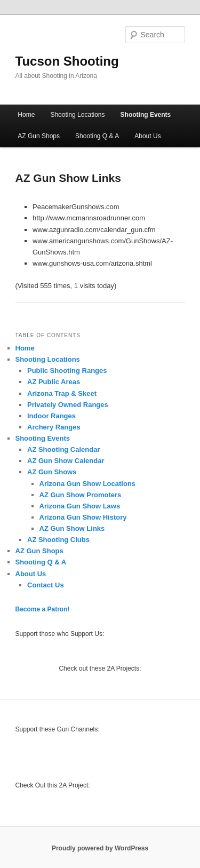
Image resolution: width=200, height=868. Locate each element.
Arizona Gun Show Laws (80, 506)
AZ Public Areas (54, 382)
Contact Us (46, 585)
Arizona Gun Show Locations (88, 484)
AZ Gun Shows (52, 472)
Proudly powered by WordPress (100, 848)
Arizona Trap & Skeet (62, 393)
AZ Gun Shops (39, 136)
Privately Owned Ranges (68, 405)
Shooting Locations (77, 115)
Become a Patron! (43, 609)
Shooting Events (146, 115)
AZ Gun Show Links (72, 528)
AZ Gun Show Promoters (81, 495)
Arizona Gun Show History (83, 517)
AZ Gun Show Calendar (66, 461)
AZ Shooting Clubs (58, 540)
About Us (147, 136)
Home (26, 115)
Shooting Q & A (97, 136)
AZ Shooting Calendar (64, 449)
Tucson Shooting (67, 61)
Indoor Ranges (51, 416)
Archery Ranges (54, 427)
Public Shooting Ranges (67, 371)
